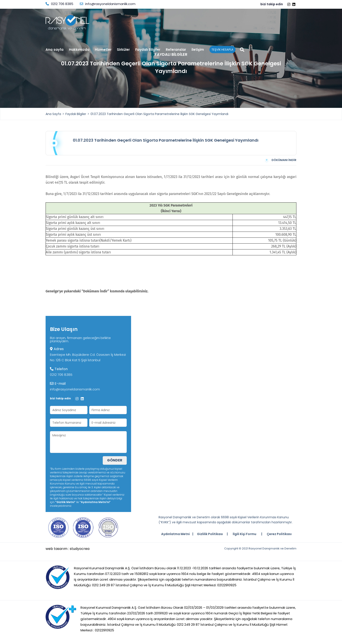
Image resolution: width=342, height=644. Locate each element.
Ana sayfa (55, 50)
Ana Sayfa (53, 114)
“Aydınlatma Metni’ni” (95, 502)
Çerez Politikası (279, 534)
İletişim (198, 50)
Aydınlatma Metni (175, 534)
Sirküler (123, 50)
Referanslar (176, 50)
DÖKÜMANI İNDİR (280, 160)
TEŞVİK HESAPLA (222, 50)
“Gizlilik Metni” (65, 502)
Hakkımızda (79, 50)
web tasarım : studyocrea (68, 549)
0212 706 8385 (59, 4)
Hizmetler (103, 50)
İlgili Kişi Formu (245, 534)
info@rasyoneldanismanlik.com (108, 4)
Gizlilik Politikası (210, 534)
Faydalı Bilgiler (148, 50)
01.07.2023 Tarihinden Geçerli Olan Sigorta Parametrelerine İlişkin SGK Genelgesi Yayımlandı (159, 114)
